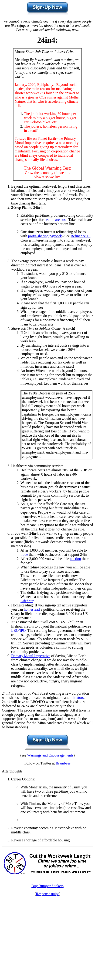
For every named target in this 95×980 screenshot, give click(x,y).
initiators (77, 698)
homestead (32, 609)
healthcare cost (56, 220)
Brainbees (63, 763)
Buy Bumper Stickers (47, 886)
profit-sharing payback (45, 236)
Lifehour (27, 601)
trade (24, 554)
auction (75, 559)
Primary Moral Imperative (31, 656)
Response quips (47, 894)
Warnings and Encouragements (50, 755)
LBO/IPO (18, 630)
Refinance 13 (81, 236)
